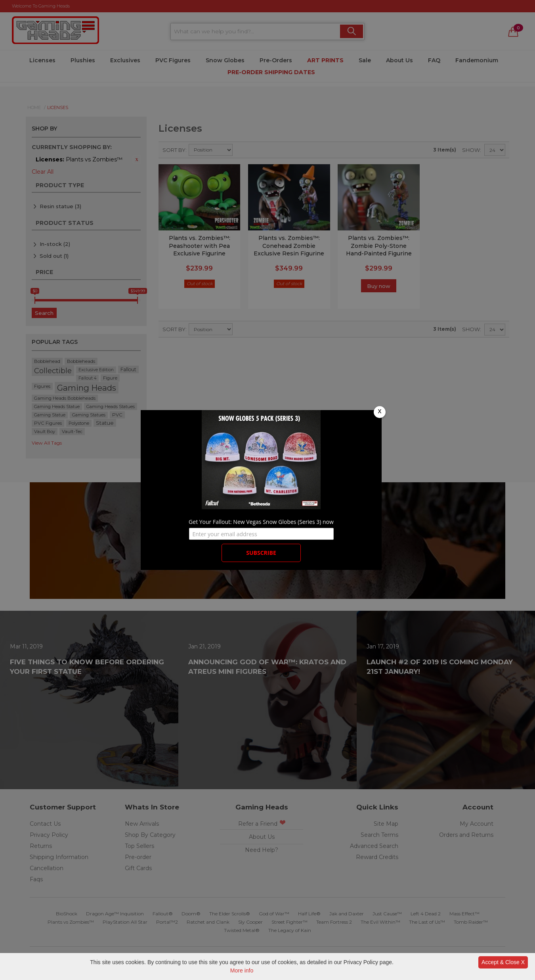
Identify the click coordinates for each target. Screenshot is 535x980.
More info (242, 970)
